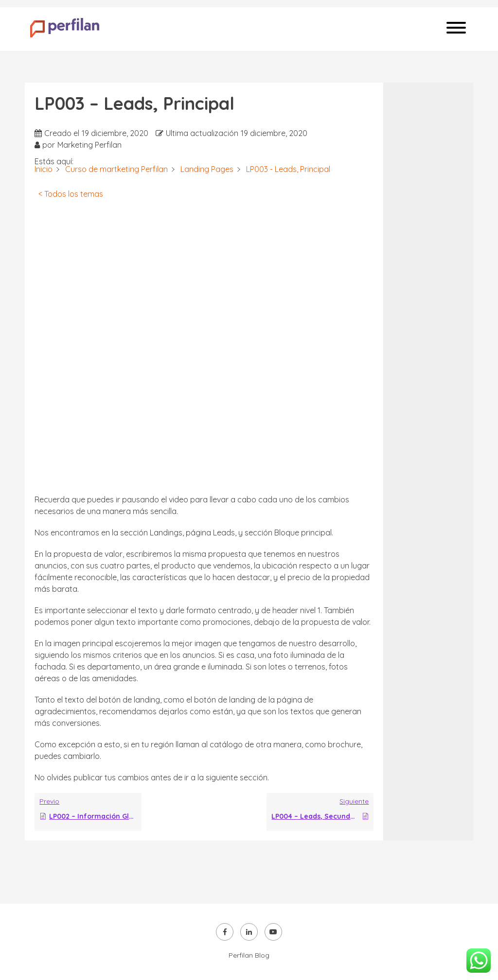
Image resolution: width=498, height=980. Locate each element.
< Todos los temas (71, 194)
